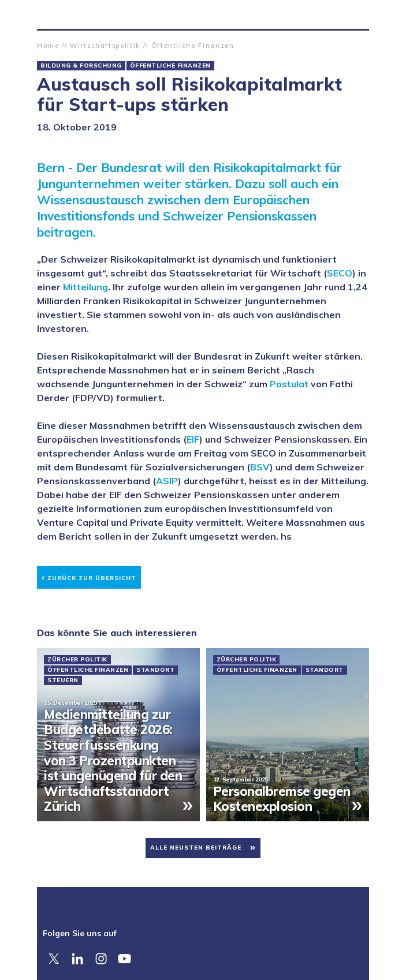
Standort (155, 670)
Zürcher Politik (77, 660)
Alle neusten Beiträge (196, 848)
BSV (260, 467)
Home (48, 46)
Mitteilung (85, 287)
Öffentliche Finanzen (193, 46)
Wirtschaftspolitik (105, 46)
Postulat (289, 384)
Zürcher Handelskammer (46, 14)
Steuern (63, 680)
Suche (360, 14)
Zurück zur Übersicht (89, 576)
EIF (193, 439)
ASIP (167, 481)
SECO (340, 273)
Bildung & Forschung (81, 66)
